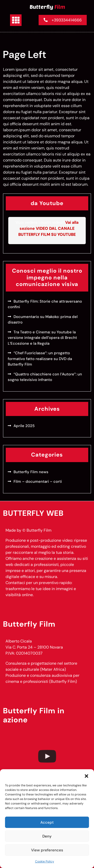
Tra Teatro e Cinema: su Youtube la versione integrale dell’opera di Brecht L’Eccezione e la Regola (42, 338)
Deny (47, 836)
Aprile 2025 (24, 426)
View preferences (47, 850)
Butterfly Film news (31, 472)
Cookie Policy (45, 861)
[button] (86, 776)
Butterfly (47, 7)
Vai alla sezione (48, 228)
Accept (47, 822)
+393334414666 (63, 20)
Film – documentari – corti (38, 481)
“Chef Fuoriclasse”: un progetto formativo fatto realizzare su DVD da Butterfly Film (40, 359)
